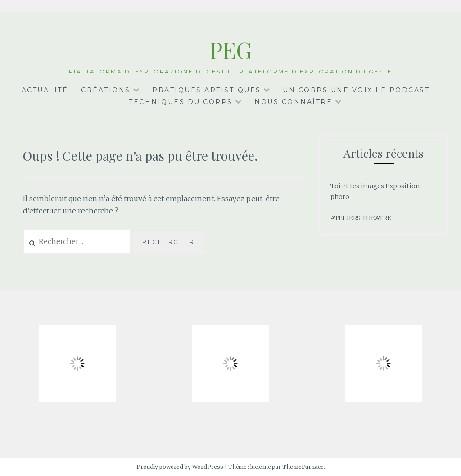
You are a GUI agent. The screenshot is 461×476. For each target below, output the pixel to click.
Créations (106, 90)
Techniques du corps (181, 102)
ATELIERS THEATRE (361, 218)
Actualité (45, 90)
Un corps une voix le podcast (356, 90)
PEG (231, 50)
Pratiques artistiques (207, 90)
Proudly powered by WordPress (180, 467)
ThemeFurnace (303, 467)
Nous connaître (293, 102)
